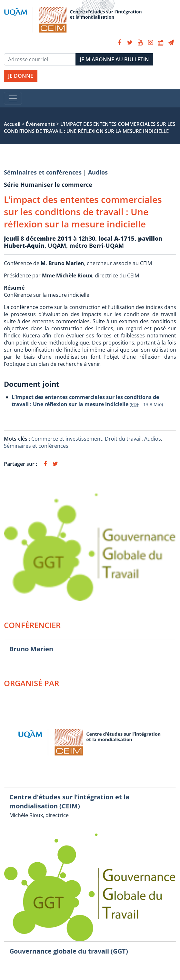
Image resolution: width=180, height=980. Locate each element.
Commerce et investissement (67, 439)
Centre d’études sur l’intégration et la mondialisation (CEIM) (69, 801)
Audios (98, 172)
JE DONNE (21, 76)
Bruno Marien (31, 649)
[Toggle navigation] (13, 98)
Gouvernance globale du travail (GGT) (69, 951)
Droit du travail (123, 439)
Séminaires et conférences (43, 172)
